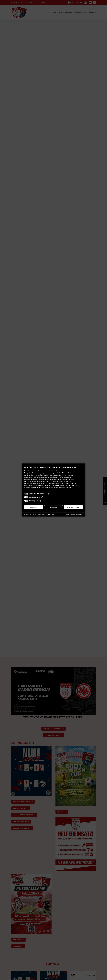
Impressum (28, 514)
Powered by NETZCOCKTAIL (74, 515)
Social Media (34, 497)
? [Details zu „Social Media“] (42, 497)
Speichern (54, 507)
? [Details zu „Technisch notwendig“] (48, 494)
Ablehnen (33, 507)
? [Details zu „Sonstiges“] (40, 501)
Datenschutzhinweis (39, 514)
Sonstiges (33, 501)
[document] (53, 479)
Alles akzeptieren (74, 507)
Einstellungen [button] (51, 514)
